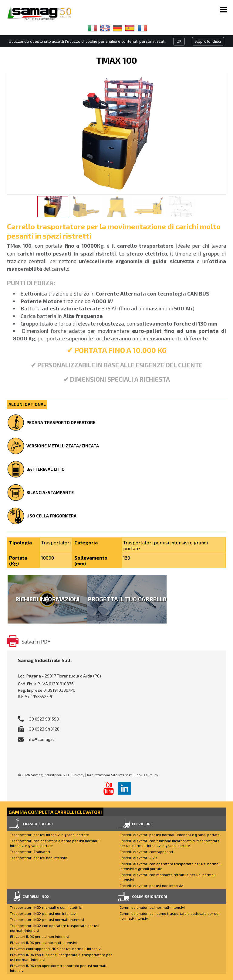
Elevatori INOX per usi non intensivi (40, 936)
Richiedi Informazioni (47, 599)
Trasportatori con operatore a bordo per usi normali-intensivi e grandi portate (55, 843)
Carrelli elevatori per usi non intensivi (152, 885)
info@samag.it (40, 739)
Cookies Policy (146, 775)
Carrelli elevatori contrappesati (146, 851)
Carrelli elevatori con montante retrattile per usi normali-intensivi (168, 877)
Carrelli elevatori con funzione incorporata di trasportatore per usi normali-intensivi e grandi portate (170, 843)
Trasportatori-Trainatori (30, 851)
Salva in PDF (36, 641)
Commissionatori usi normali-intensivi (152, 907)
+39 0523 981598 (43, 719)
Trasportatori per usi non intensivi (39, 858)
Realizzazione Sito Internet (109, 775)
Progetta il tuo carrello (127, 599)
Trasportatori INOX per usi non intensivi (43, 913)
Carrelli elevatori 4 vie (138, 858)
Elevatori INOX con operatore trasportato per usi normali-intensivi (59, 968)
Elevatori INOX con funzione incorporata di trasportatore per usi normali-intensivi (61, 957)
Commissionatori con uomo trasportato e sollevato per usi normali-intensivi (169, 916)
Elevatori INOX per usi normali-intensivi (43, 942)
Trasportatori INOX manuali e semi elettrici (46, 907)
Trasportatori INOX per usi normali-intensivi (47, 919)
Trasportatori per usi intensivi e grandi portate (49, 835)
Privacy (78, 775)
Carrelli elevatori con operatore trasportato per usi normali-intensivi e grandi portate (171, 866)
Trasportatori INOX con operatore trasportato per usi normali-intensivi (55, 928)
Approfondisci (208, 41)
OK (179, 41)
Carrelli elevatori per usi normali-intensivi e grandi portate (170, 835)
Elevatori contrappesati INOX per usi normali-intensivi (56, 948)
